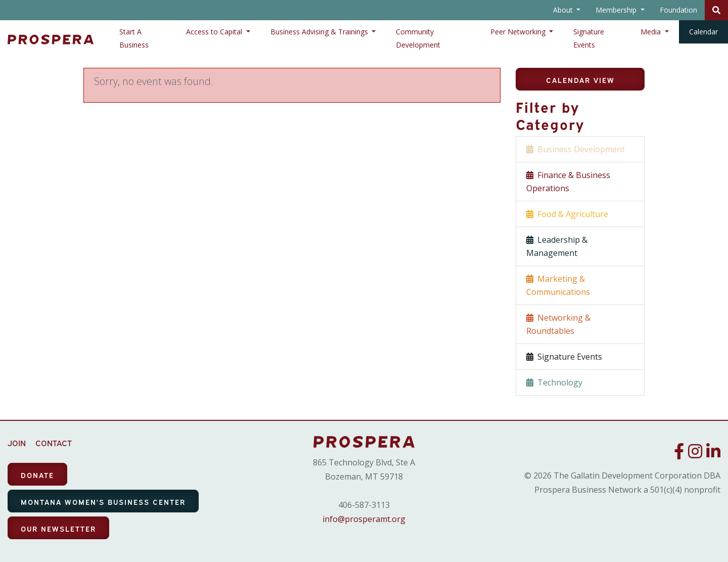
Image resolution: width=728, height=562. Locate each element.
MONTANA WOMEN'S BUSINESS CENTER (103, 502)
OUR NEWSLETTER (58, 528)
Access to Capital (215, 32)
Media (652, 32)
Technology (554, 382)
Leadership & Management (557, 246)
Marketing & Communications (558, 285)
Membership (617, 10)
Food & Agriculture (567, 214)
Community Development (418, 38)
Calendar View (580, 80)
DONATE (37, 475)
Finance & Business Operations (568, 182)
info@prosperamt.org (364, 519)
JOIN (17, 443)
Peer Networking (519, 32)
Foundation (678, 10)
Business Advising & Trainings (320, 32)
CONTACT (54, 443)
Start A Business (134, 38)
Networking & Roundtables (558, 324)
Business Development (576, 149)
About (564, 10)
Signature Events (589, 38)
